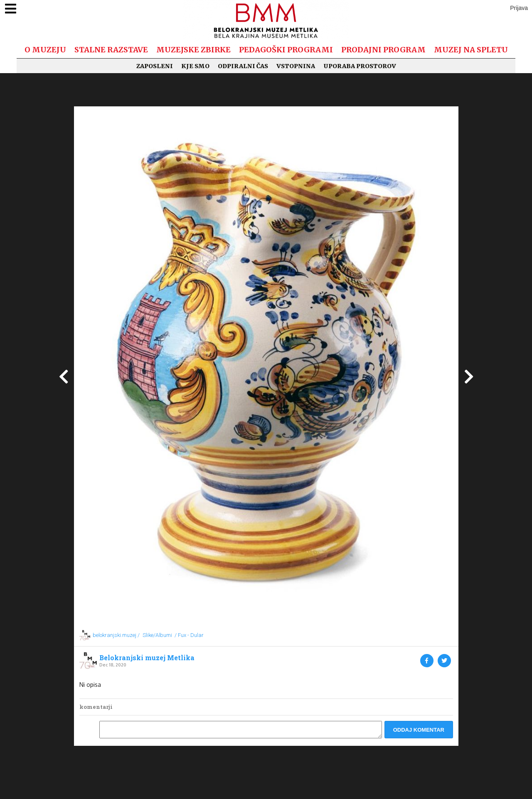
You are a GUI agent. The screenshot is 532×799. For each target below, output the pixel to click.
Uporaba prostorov (360, 66)
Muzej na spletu (471, 50)
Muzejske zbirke (193, 50)
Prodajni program (383, 50)
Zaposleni (155, 66)
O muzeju (45, 50)
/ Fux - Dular (189, 635)
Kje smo (195, 66)
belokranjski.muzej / (116, 635)
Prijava (519, 8)
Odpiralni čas (243, 66)
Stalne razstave (111, 50)
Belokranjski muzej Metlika (147, 658)
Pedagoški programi (286, 50)
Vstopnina (296, 66)
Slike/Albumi (157, 635)
